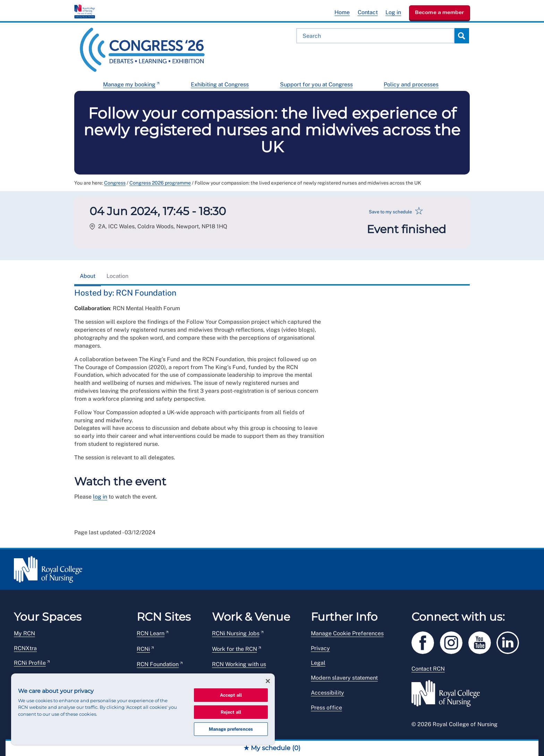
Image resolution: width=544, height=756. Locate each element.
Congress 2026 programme (160, 183)
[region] (143, 709)
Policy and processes (411, 84)
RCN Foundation (158, 664)
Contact (368, 12)
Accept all (231, 695)
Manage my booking (129, 84)
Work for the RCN (235, 649)
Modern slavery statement (344, 678)
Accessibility (328, 693)
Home (342, 12)
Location (117, 276)
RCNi (143, 649)
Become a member (440, 12)
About (88, 276)
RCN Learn (151, 633)
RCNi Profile (30, 663)
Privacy (320, 648)
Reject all (231, 712)
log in (100, 497)
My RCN (24, 633)
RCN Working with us (239, 664)
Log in (393, 12)
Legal (318, 663)
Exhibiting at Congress (220, 84)
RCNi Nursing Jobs (236, 633)
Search (461, 36)
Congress (115, 183)
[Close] (268, 681)
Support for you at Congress (316, 84)
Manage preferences (231, 729)
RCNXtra (25, 648)
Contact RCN (428, 669)
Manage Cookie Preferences (347, 633)
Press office (326, 708)
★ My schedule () (272, 748)
